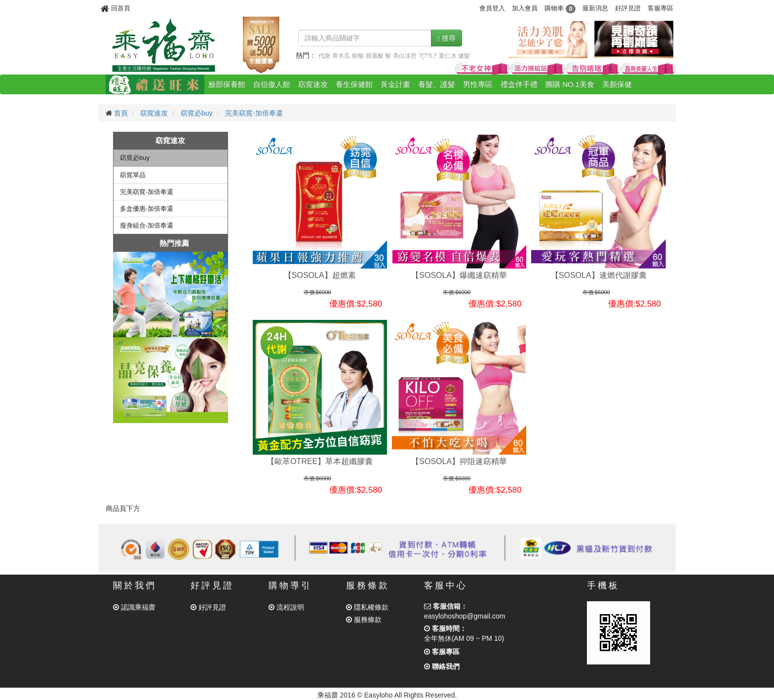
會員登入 (492, 8)
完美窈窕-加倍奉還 (254, 113)
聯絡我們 (442, 666)
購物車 (560, 8)
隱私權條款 (367, 607)
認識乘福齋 (134, 607)
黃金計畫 (395, 84)
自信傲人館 (272, 84)
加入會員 (525, 8)
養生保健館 (354, 84)
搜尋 (446, 38)
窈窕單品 (133, 175)
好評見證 (628, 8)
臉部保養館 (227, 84)
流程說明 (286, 607)
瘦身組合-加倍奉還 (147, 225)
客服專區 (660, 8)
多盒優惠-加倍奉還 (147, 209)
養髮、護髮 (437, 84)
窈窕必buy (197, 113)
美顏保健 (617, 84)
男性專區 (478, 84)
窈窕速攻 (313, 84)
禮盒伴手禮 (519, 84)
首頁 (121, 113)
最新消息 (595, 8)
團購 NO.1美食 (570, 84)
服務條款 (364, 620)
